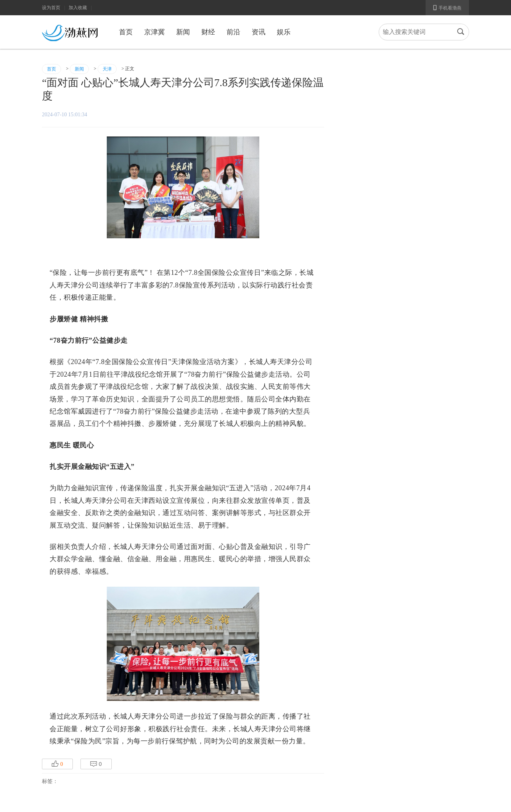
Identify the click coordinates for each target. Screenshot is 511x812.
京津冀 (154, 32)
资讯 (259, 32)
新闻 (183, 32)
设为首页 (51, 8)
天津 (107, 69)
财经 (208, 32)
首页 (126, 32)
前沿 (233, 32)
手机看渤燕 (447, 8)
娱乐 (284, 32)
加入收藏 (78, 8)
